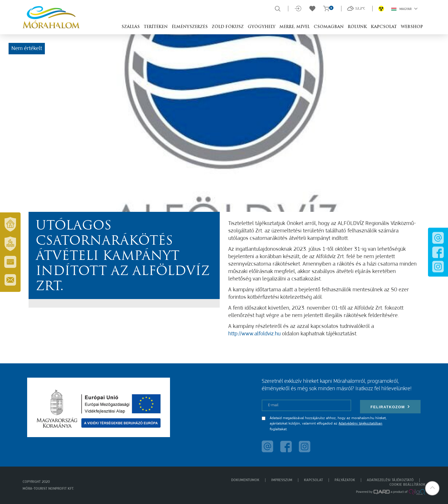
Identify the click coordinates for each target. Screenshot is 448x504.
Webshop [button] (412, 27)
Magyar (404, 9)
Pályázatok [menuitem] (345, 480)
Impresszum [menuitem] (282, 480)
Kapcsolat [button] (384, 27)
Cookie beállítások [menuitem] (407, 485)
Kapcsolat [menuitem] (313, 480)
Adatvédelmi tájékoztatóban (360, 424)
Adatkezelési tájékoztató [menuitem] (390, 480)
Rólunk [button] (357, 27)
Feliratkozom (390, 407)
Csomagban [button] (329, 27)
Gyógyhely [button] (262, 27)
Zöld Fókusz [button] (228, 27)
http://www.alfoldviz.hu (254, 334)
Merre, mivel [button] (295, 27)
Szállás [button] (131, 27)
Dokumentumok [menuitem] (245, 480)
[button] (432, 488)
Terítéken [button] (156, 27)
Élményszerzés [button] (190, 27)
